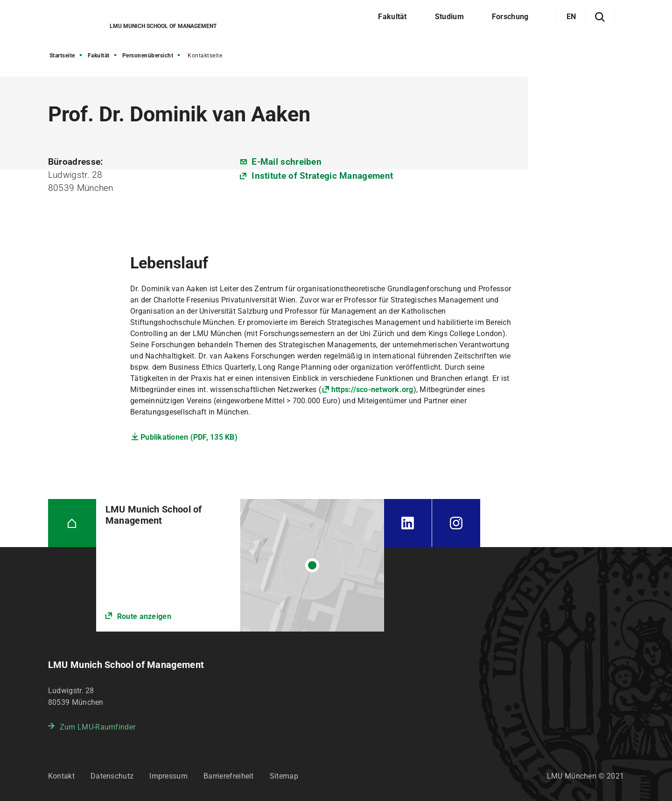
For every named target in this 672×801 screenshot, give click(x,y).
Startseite (62, 56)
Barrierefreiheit (229, 776)
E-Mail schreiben (287, 162)
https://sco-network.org (372, 390)
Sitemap (284, 776)
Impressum (168, 776)
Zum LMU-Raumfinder (98, 727)
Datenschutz (112, 776)
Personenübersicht (148, 56)
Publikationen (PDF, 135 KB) (189, 437)
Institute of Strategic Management (322, 176)
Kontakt (61, 776)
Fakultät (99, 56)
